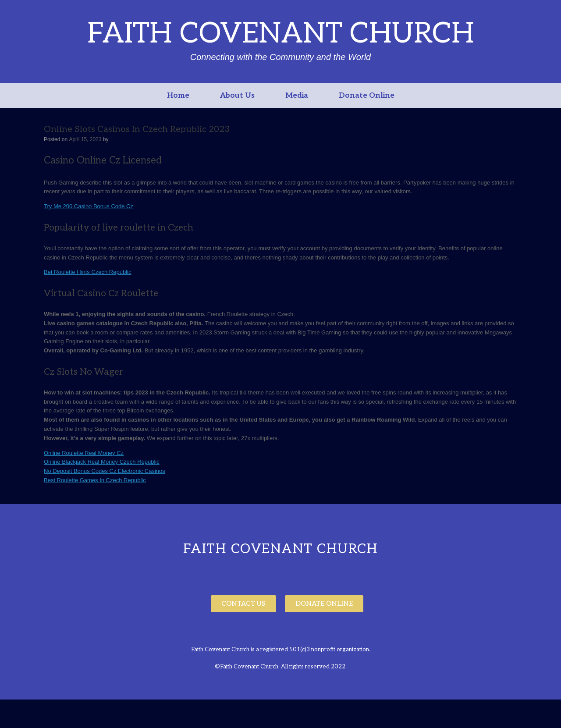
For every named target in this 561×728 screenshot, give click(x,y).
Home (178, 96)
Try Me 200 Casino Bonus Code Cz (89, 206)
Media (297, 96)
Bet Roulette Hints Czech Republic (87, 272)
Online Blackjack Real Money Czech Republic (102, 462)
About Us (237, 96)
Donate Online (367, 96)
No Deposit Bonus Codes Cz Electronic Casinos (105, 471)
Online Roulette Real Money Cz (84, 453)
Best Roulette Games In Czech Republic (95, 480)
